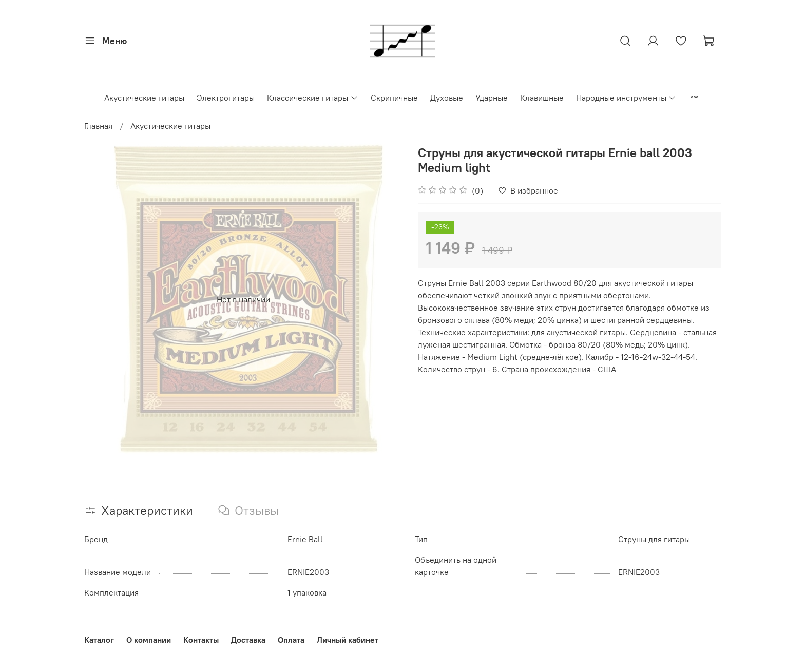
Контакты (201, 640)
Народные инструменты (626, 98)
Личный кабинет (348, 640)
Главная (98, 126)
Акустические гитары (144, 98)
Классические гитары (312, 98)
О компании (149, 640)
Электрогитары (226, 98)
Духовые (447, 98)
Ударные (492, 98)
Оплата (291, 640)
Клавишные (542, 98)
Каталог (99, 640)
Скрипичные (394, 98)
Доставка (248, 640)
